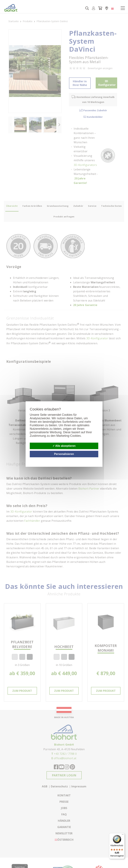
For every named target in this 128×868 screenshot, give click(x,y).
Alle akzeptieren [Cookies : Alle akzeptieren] (64, 446)
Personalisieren (64, 454)
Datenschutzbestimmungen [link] (98, 459)
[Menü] (123, 835)
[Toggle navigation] (123, 8)
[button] (94, 8)
